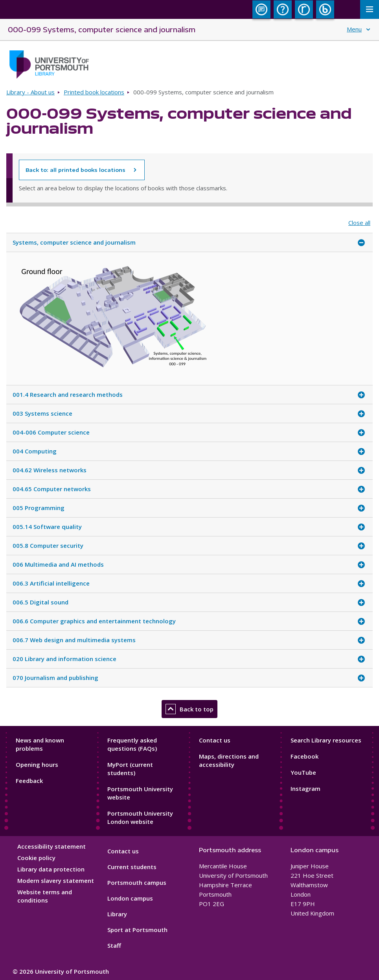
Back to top (189, 709)
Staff (114, 945)
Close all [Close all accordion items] (359, 223)
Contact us (215, 740)
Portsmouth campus (137, 882)
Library (117, 914)
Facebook (304, 756)
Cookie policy (36, 858)
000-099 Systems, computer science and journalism (102, 29)
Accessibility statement (52, 846)
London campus (130, 898)
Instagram (305, 788)
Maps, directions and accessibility (229, 760)
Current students (132, 867)
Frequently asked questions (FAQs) (132, 744)
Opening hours (37, 764)
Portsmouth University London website (140, 817)
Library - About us (30, 92)
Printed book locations (94, 92)
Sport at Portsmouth (137, 930)
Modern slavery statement (56, 881)
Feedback (29, 781)
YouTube (303, 772)
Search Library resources (326, 740)
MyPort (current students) (130, 769)
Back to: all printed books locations (75, 170)
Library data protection (51, 869)
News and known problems (40, 744)
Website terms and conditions (45, 896)
